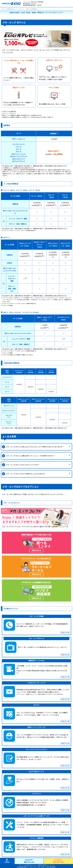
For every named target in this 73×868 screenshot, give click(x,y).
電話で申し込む (29, 861)
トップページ (7, 842)
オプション (22, 9)
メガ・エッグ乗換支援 (47, 848)
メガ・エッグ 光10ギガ (10, 855)
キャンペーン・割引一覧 (48, 842)
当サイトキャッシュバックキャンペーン (52, 845)
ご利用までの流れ (9, 858)
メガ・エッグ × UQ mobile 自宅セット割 (53, 856)
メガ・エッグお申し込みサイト (9, 9)
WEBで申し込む (58, 861)
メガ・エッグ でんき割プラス (49, 851)
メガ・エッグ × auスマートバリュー (51, 853)
